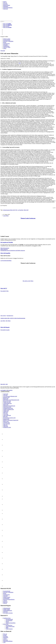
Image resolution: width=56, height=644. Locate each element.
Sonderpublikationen (8, 611)
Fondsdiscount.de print (8, 408)
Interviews (5, 602)
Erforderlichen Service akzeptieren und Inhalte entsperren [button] (13, 250)
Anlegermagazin (7, 608)
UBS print (5, 425)
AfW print (5, 395)
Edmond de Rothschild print (9, 406)
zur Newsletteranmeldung (6, 261)
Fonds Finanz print (7, 407)
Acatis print (6, 394)
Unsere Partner (5, 392)
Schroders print (6, 423)
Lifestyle (5, 601)
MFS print (5, 417)
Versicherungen (6, 44)
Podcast (5, 2)
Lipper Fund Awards (10, 626)
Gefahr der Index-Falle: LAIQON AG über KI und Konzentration (13, 318)
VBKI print (6, 426)
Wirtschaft (5, 45)
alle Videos (8, 321)
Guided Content (7, 609)
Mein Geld (8, 25)
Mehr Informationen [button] (5, 248)
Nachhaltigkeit (6, 46)
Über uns (5, 3)
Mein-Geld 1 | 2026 (4, 384)
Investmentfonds (7, 40)
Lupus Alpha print (7, 415)
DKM (7, 628)
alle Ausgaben (9, 390)
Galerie (5, 48)
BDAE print (6, 399)
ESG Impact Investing (8, 613)
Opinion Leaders (7, 39)
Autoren (5, 639)
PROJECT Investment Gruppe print (11, 420)
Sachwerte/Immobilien (11, 623)
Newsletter (5, 4)
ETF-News (5, 612)
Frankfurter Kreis (7, 618)
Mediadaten (6, 6)
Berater (5, 42)
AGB (4, 642)
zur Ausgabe (3, 390)
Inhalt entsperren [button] (4, 249)
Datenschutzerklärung (8, 8)
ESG (20, 63)
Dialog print (6, 405)
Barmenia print (6, 397)
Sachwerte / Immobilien (8, 41)
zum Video (3, 321)
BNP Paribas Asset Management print (11, 400)
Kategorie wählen (4, 37)
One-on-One (3, 316)
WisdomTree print (7, 427)
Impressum (5, 9)
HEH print (5, 413)
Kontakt (5, 635)
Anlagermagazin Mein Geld (9, 210)
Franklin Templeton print (8, 409)
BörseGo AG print (7, 401)
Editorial (5, 603)
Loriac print (6, 414)
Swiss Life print (7, 424)
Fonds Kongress (9, 629)
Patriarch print (6, 419)
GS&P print (6, 412)
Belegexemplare (7, 5)
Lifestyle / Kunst (7, 47)
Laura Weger (6, 216)
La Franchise (20, 210)
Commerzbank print (7, 403)
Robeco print (6, 421)
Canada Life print (7, 402)
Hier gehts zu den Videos (28, 281)
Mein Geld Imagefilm (5, 253)
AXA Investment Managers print (10, 396)
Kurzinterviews (10, 316)
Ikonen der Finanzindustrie (9, 599)
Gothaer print (6, 411)
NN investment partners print (9, 418)
